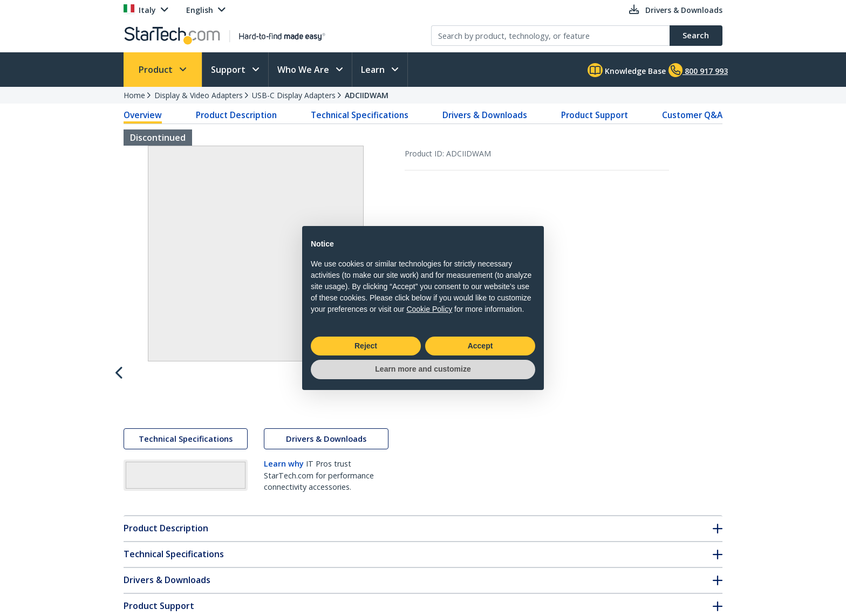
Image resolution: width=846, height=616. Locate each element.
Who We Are (304, 70)
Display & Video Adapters (199, 95)
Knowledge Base (627, 70)
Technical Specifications (360, 115)
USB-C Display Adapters (294, 95)
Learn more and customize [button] (423, 369)
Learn (374, 70)
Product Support (595, 115)
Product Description (236, 115)
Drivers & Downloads (485, 115)
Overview (143, 115)
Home (134, 95)
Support (229, 70)
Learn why (284, 464)
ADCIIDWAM (367, 95)
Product (157, 70)
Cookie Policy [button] (429, 309)
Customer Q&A (692, 115)
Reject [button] (366, 346)
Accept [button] (480, 346)
